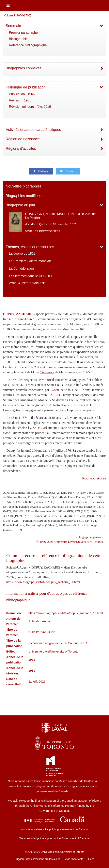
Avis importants (74, 859)
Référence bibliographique (28, 45)
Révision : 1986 (20, 100)
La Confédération (21, 269)
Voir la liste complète (27, 283)
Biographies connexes (24, 68)
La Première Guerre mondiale (30, 261)
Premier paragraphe (23, 33)
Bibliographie (18, 39)
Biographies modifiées (24, 196)
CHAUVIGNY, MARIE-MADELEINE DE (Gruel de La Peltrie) (60, 216)
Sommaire (14, 26)
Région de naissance (23, 139)
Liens (91, 859)
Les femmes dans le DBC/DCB (31, 276)
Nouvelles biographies (24, 186)
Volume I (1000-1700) (18, 15)
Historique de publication (26, 87)
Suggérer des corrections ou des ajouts (37, 859)
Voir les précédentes (43, 231)
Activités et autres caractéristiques (33, 130)
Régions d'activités (21, 149)
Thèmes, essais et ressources (30, 247)
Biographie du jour (20, 205)
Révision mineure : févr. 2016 (30, 107)
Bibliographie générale (89, 537)
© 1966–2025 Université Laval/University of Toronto (70, 542)
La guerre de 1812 (22, 254)
